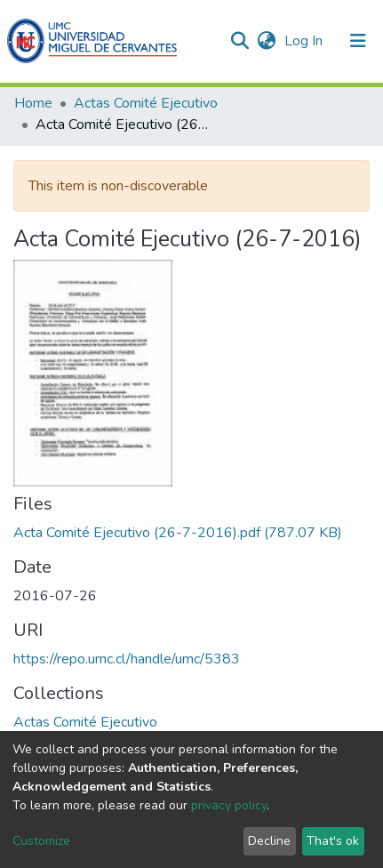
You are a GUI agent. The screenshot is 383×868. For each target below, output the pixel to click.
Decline (269, 841)
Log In (305, 41)
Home (33, 103)
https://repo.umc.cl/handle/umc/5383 (127, 659)
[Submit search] (239, 41)
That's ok (333, 841)
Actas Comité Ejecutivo (146, 103)
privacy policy (229, 805)
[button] (266, 41)
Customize (41, 841)
